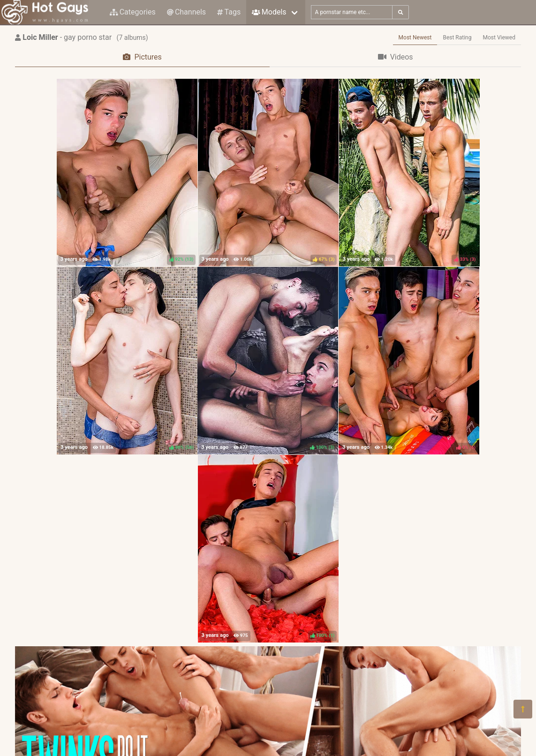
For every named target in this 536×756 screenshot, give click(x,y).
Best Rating (457, 38)
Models (269, 12)
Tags (229, 12)
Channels (186, 12)
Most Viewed (499, 38)
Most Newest (415, 38)
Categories (133, 12)
